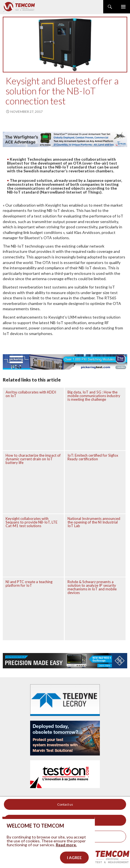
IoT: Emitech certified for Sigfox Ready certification (93, 457)
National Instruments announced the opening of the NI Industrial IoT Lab (94, 522)
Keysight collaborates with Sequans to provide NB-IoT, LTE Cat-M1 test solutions (32, 522)
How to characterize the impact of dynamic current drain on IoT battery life (33, 459)
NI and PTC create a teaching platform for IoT (29, 584)
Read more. (66, 854)
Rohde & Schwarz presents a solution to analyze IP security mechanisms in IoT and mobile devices (92, 587)
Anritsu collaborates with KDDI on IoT (31, 394)
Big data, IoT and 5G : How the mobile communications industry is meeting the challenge (94, 396)
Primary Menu (123, 7)
